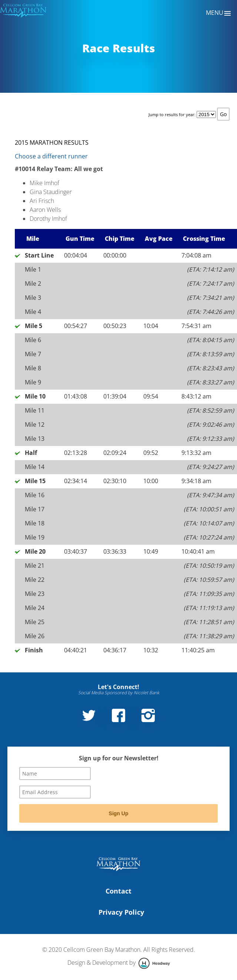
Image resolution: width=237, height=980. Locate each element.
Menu (219, 13)
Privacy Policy (121, 912)
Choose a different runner (51, 156)
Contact (118, 891)
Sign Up (119, 813)
